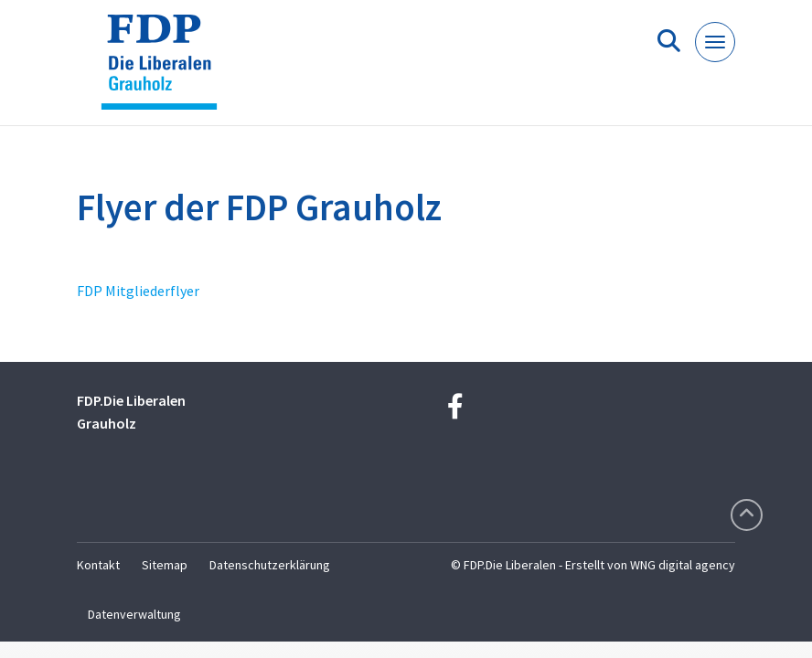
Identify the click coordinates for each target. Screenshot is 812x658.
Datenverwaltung (134, 614)
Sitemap (165, 565)
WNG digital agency (683, 565)
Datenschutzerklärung (270, 565)
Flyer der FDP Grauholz (259, 207)
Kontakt (98, 565)
